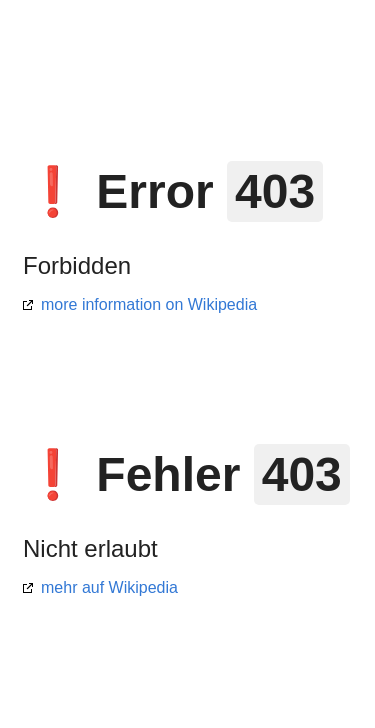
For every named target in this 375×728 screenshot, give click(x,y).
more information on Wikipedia (149, 304)
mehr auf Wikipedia (109, 587)
